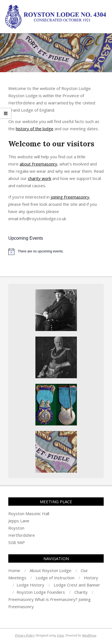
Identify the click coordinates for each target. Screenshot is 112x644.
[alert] (56, 252)
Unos (60, 635)
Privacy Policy (25, 635)
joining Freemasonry (70, 197)
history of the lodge (35, 129)
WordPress (89, 635)
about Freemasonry (38, 164)
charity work (40, 178)
